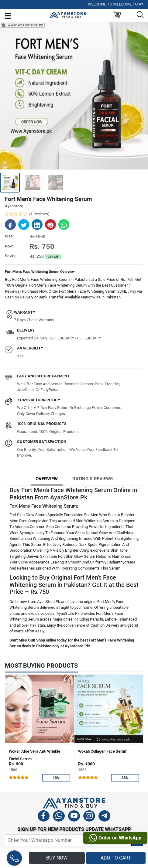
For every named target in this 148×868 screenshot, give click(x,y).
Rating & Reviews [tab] (93, 479)
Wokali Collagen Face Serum (103, 751)
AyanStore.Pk (69, 497)
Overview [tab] (47, 479)
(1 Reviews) (39, 214)
